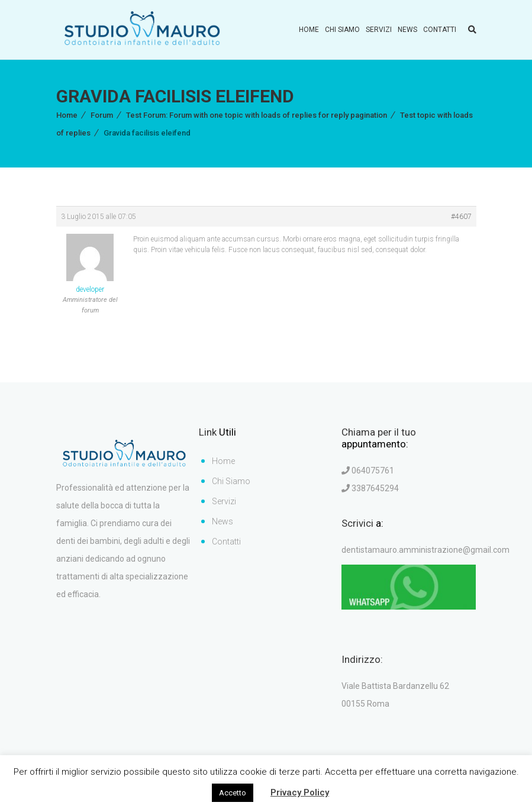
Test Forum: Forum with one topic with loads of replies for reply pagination (257, 115)
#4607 (461, 217)
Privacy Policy (300, 792)
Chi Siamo (342, 30)
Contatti (440, 30)
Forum (102, 115)
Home (309, 30)
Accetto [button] (233, 793)
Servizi (379, 30)
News (407, 30)
